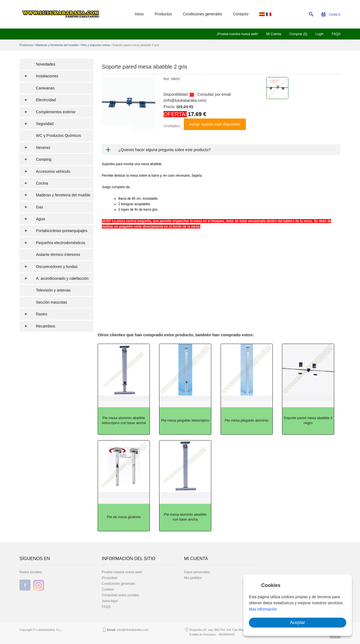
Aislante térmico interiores (58, 255)
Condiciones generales (203, 14)
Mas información (263, 609)
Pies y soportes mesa (95, 45)
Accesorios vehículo (45, 171)
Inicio (139, 14)
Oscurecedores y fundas (49, 267)
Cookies (108, 589)
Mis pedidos (193, 578)
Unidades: (172, 126)
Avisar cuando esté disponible (215, 124)
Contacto (241, 14)
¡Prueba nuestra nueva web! (237, 34)
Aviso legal (110, 601)
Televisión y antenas (53, 290)
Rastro (33, 314)
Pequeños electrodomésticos (52, 243)
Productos (163, 14)
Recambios (37, 326)
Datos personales (197, 572)
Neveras (35, 148)
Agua (32, 219)
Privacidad (109, 578)
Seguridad (36, 124)
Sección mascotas (52, 302)
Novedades (46, 64)
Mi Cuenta (274, 34)
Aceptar (298, 622)
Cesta (331, 15)
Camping (35, 159)
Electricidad (38, 100)
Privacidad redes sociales (120, 595)
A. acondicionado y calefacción (54, 278)
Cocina (34, 183)
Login (320, 34)
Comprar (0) (298, 34)
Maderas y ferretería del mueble (57, 45)
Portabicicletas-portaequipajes (54, 231)
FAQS (336, 34)
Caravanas (45, 88)
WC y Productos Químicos (58, 135)
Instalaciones (39, 76)
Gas (31, 207)
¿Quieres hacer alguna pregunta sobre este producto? (164, 150)
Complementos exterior (48, 112)
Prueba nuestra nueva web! (122, 572)
